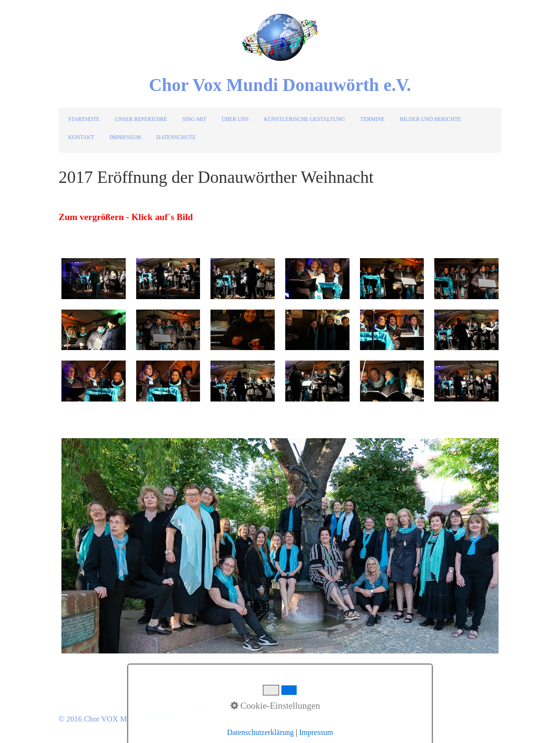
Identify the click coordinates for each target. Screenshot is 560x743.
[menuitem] (84, 119)
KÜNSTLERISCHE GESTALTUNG (304, 119)
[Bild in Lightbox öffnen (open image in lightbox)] (94, 279)
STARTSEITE (84, 119)
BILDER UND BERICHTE (431, 119)
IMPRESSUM (125, 137)
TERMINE (373, 119)
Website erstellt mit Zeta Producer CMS (253, 719)
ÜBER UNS (235, 119)
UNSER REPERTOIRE (141, 119)
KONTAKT (81, 137)
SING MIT (195, 119)
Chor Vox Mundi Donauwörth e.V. (280, 85)
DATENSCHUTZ (176, 137)
